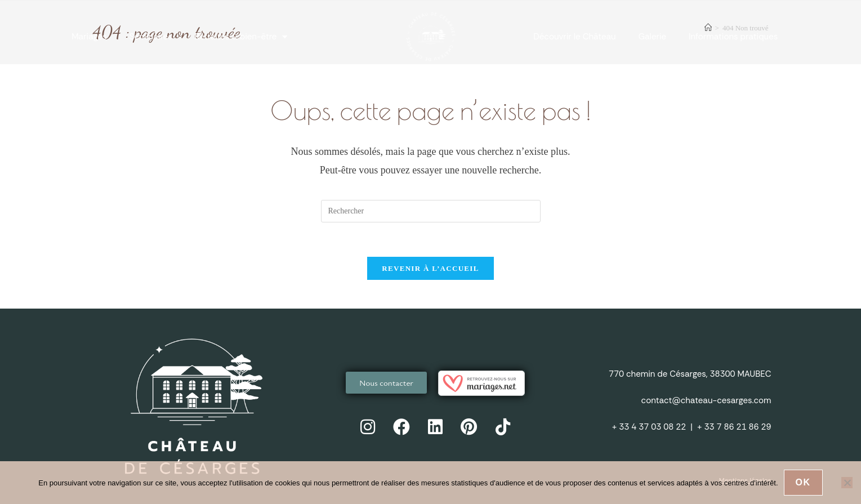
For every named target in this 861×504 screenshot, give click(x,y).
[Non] (847, 483)
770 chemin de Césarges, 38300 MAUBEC (690, 374)
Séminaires (151, 37)
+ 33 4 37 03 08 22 (649, 427)
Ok (803, 482)
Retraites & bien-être (241, 37)
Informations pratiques (733, 37)
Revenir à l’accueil (430, 268)
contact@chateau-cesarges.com (706, 400)
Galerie (652, 37)
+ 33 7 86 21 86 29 (734, 427)
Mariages (89, 37)
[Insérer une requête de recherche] (431, 211)
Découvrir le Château (574, 37)
